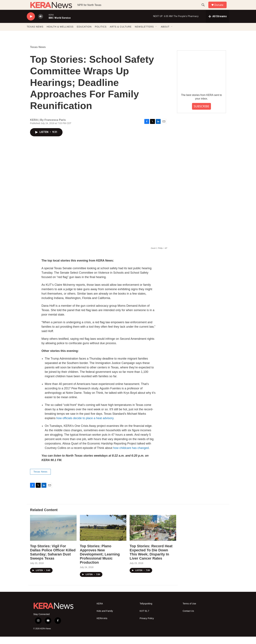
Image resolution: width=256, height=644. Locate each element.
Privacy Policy (147, 626)
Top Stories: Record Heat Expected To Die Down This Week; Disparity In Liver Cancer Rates (151, 560)
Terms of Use (189, 611)
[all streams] (218, 24)
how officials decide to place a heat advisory (85, 426)
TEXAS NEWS (35, 34)
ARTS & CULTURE (121, 34)
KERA (100, 611)
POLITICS (101, 34)
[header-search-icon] (205, 9)
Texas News (38, 54)
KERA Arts (102, 626)
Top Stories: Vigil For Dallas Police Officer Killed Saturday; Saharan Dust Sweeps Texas (53, 560)
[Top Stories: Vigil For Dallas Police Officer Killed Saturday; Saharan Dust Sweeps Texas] (53, 535)
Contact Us (188, 618)
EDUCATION (84, 34)
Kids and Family (105, 618)
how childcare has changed (131, 455)
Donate (221, 9)
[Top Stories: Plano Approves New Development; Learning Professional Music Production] (103, 535)
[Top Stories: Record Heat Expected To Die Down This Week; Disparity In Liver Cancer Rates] (153, 535)
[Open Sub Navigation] (156, 34)
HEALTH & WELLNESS (60, 34)
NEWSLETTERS (144, 34)
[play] (31, 24)
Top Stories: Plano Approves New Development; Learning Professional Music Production (100, 562)
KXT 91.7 (144, 618)
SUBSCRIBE (201, 114)
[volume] (41, 24)
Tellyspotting (146, 611)
